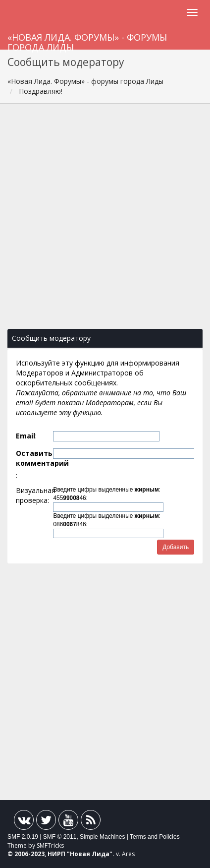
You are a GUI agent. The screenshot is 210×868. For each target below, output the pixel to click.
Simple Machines (102, 837)
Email (26, 436)
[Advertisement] (105, 221)
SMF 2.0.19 (23, 837)
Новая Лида (90, 854)
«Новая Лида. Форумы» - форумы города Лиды (87, 40)
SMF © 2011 (60, 837)
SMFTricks (50, 845)
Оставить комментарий (34, 458)
